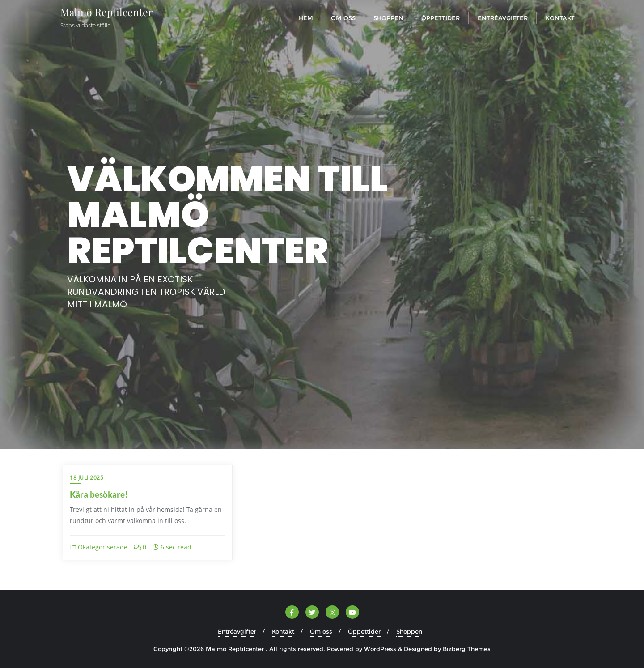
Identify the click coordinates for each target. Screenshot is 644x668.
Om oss (321, 631)
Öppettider (364, 631)
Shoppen (409, 631)
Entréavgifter (237, 631)
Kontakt (283, 631)
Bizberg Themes (467, 649)
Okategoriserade (99, 547)
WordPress (380, 649)
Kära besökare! (99, 494)
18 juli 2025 (87, 478)
